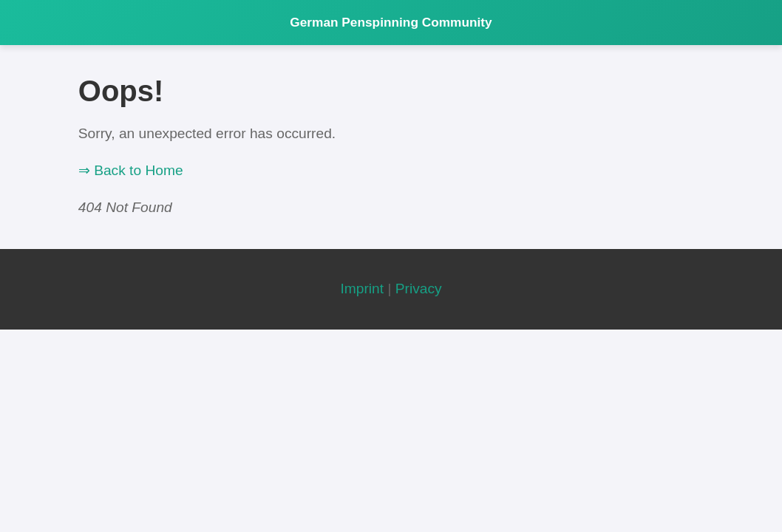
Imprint (362, 289)
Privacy (419, 289)
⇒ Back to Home (131, 170)
